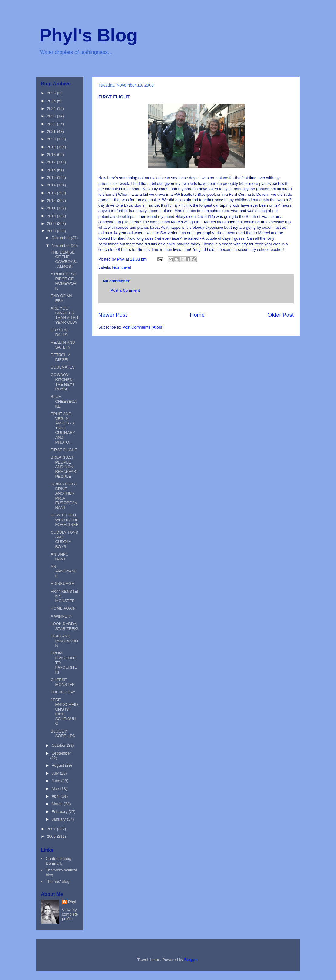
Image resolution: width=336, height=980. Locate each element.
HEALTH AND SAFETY (63, 345)
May (56, 789)
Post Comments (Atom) (143, 327)
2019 (52, 147)
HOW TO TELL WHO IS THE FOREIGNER (64, 520)
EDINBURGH (62, 583)
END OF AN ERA (61, 298)
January (59, 819)
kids (116, 267)
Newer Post (113, 315)
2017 (52, 162)
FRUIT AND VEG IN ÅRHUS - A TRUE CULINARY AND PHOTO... (63, 428)
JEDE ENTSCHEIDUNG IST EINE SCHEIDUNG (64, 711)
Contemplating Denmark (58, 861)
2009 (52, 223)
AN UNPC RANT (59, 557)
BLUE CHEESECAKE (64, 401)
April (56, 796)
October (59, 745)
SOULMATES (63, 367)
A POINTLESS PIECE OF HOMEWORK (64, 281)
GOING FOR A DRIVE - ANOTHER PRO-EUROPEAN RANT (64, 496)
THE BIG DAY (63, 692)
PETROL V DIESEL (60, 357)
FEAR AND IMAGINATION (64, 641)
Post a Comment (125, 290)
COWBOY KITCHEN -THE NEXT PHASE (63, 382)
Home (197, 315)
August (58, 765)
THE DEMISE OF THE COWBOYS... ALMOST (64, 259)
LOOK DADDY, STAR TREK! (64, 626)
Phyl (72, 902)
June (57, 781)
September (61, 753)
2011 (52, 208)
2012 (52, 200)
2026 (52, 93)
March (58, 804)
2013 (52, 193)
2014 (52, 185)
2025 (52, 101)
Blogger (191, 960)
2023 (52, 116)
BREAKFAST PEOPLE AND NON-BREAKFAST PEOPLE (64, 467)
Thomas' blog (58, 882)
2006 (52, 836)
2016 (52, 170)
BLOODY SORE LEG (63, 734)
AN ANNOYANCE (64, 571)
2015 (52, 177)
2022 (52, 124)
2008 (52, 231)
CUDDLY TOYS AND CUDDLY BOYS (64, 539)
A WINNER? (61, 616)
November (61, 246)
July (56, 773)
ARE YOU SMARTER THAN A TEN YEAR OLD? (64, 315)
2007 (52, 829)
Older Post (281, 315)
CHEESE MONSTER (63, 682)
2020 (52, 139)
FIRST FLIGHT (64, 450)
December (61, 238)
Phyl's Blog (88, 35)
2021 (52, 131)
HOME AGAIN (63, 608)
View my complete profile (70, 914)
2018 (52, 154)
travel (126, 267)
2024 (52, 108)
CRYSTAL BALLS (59, 332)
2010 (52, 216)
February (60, 812)
